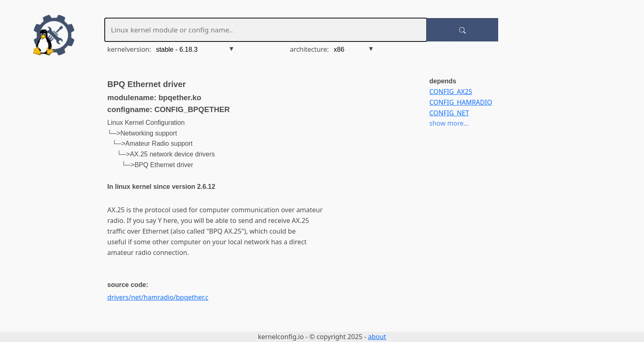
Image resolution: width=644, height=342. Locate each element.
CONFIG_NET (449, 113)
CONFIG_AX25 (451, 92)
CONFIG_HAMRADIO (461, 102)
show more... (449, 123)
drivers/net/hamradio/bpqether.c (158, 297)
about (377, 337)
